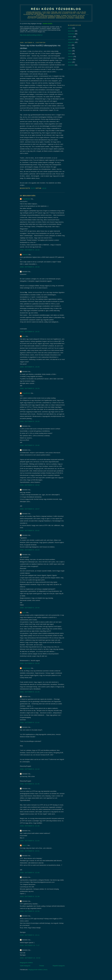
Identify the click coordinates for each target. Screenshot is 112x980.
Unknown (25, 255)
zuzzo (24, 612)
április (70, 54)
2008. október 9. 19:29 (30, 388)
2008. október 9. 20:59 (30, 663)
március (71, 56)
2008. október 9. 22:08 (30, 873)
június (70, 48)
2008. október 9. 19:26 (30, 367)
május (70, 51)
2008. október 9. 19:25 (30, 332)
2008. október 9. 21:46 (30, 826)
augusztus (71, 42)
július (70, 45)
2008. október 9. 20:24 (30, 550)
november (71, 34)
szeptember (72, 39)
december (71, 31)
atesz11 (25, 845)
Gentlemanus (26, 668)
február (70, 59)
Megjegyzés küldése (26, 963)
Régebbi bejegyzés (59, 966)
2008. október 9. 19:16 (30, 250)
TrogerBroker (26, 199)
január (70, 28)
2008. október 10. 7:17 (30, 945)
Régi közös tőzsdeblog (56, 9)
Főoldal (42, 966)
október (70, 37)
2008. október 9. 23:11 (30, 935)
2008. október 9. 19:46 (30, 445)
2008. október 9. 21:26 (30, 692)
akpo (24, 336)
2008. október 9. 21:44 (30, 769)
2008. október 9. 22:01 (30, 851)
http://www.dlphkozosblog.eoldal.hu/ (31, 35)
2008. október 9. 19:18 (30, 267)
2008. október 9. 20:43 (30, 608)
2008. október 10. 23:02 (30, 958)
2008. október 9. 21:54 (30, 841)
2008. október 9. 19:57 (30, 509)
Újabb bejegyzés (25, 966)
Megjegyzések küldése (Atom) (38, 970)
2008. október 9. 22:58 (30, 911)
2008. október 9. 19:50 (30, 485)
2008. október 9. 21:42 (30, 723)
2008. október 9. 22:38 (30, 896)
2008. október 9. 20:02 (30, 531)
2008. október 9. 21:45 (30, 784)
